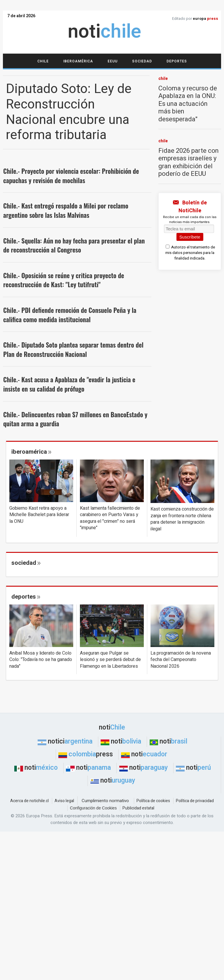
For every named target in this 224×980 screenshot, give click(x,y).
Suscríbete (190, 237)
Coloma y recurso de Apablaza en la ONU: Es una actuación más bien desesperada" (188, 104)
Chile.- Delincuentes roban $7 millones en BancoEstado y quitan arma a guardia (75, 419)
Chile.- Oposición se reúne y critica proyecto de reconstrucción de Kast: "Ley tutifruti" (64, 280)
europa (205, 19)
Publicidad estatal (138, 808)
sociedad (24, 563)
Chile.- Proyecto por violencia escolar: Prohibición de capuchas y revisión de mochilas (71, 176)
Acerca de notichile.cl (29, 801)
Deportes (177, 61)
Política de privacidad (195, 801)
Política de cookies (153, 801)
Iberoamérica (78, 61)
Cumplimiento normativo (105, 801)
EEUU (113, 61)
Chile (43, 61)
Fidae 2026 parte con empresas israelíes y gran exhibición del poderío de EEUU (189, 162)
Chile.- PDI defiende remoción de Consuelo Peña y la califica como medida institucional (70, 315)
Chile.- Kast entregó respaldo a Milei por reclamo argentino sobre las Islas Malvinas (66, 210)
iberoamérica (29, 452)
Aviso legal (64, 801)
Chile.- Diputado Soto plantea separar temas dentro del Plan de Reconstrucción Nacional (73, 349)
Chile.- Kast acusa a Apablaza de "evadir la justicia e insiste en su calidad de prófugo (69, 384)
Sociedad (142, 61)
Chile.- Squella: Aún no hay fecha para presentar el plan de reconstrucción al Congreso (74, 245)
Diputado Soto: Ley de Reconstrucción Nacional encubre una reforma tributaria (69, 112)
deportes (24, 597)
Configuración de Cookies (93, 808)
